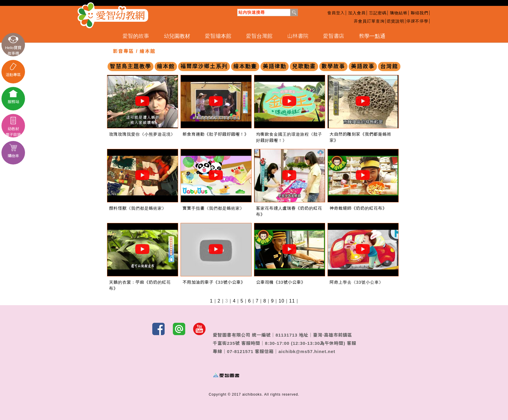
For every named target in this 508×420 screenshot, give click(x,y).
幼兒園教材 (177, 36)
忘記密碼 (378, 13)
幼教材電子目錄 (13, 127)
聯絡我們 (420, 13)
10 (282, 301)
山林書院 (298, 36)
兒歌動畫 (304, 66)
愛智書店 (334, 36)
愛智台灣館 (259, 36)
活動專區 (13, 70)
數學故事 (333, 66)
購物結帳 (399, 13)
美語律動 (275, 66)
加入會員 (357, 13)
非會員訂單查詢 (369, 21)
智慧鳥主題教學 (131, 66)
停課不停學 (417, 21)
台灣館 (389, 66)
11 (292, 301)
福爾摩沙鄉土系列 (204, 66)
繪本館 (166, 66)
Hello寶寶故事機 (13, 46)
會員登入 (336, 13)
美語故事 (363, 66)
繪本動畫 (245, 66)
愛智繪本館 (218, 36)
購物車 (13, 151)
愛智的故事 (136, 36)
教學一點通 (372, 36)
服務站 (13, 97)
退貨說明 (395, 21)
